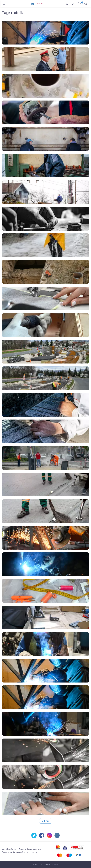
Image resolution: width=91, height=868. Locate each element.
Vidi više (46, 821)
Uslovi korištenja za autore (30, 849)
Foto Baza (54, 864)
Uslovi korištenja (9, 849)
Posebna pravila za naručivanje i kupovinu (19, 852)
